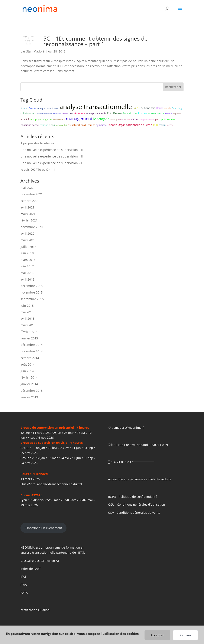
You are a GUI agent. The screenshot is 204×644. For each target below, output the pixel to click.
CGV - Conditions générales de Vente (134, 513)
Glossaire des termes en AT (40, 561)
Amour (33, 108)
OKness (135, 119)
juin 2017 (27, 266)
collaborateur (28, 113)
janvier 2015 (29, 338)
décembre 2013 (32, 391)
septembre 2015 (32, 299)
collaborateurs (45, 113)
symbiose (101, 125)
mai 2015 (27, 312)
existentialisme (156, 113)
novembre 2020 (32, 227)
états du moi (130, 113)
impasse (177, 113)
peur (158, 119)
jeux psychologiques (41, 119)
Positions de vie (30, 125)
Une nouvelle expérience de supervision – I (51, 163)
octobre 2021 (30, 201)
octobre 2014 (30, 358)
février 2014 (29, 377)
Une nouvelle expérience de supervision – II (52, 156)
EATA (24, 593)
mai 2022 (27, 188)
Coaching (177, 108)
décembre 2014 (32, 345)
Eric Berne (114, 113)
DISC (71, 113)
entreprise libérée (96, 113)
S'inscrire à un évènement (43, 528)
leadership (59, 119)
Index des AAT (31, 569)
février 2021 (29, 220)
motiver (122, 119)
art (134, 108)
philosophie (168, 119)
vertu (170, 125)
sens (52, 125)
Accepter (157, 635)
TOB (155, 125)
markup (114, 119)
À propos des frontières (37, 143)
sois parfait (61, 125)
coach (168, 108)
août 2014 (27, 364)
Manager (101, 119)
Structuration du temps (82, 125)
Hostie (169, 113)
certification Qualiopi (35, 610)
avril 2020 (27, 233)
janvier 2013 (29, 397)
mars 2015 (28, 325)
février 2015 (29, 332)
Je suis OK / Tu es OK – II (38, 170)
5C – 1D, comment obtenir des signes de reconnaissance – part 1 (95, 41)
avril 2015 (27, 318)
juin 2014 (27, 371)
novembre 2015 (32, 292)
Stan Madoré (35, 51)
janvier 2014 (29, 384)
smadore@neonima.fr (129, 428)
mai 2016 (27, 273)
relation (44, 125)
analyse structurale (48, 108)
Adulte (24, 108)
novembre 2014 (32, 351)
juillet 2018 (28, 247)
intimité (25, 119)
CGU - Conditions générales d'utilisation (137, 504)
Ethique (143, 113)
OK (129, 119)
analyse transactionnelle (96, 107)
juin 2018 (27, 253)
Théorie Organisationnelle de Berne (130, 125)
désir (65, 113)
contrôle (57, 113)
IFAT (23, 577)
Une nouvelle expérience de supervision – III (52, 150)
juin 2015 (27, 306)
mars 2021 (28, 214)
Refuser (185, 635)
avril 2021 (27, 207)
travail (163, 125)
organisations (147, 119)
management (79, 119)
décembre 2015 (32, 286)
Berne (160, 108)
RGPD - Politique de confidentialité (133, 497)
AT (138, 108)
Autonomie (148, 108)
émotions (80, 113)
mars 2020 (28, 240)
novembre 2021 (32, 194)
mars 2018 (28, 260)
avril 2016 (27, 279)
